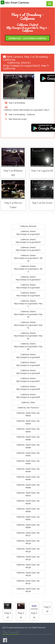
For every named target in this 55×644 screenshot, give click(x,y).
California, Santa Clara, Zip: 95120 (28, 550)
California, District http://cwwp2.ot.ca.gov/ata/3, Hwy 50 (28, 314)
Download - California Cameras (27, 38)
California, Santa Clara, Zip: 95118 (28, 542)
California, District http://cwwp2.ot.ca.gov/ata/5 (28, 364)
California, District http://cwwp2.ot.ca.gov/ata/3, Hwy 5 (28, 304)
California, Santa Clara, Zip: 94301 (28, 454)
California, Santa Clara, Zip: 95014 (28, 494)
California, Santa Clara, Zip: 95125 (28, 558)
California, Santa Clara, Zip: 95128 (28, 566)
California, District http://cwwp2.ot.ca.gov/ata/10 (28, 241)
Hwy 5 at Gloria (21, 617)
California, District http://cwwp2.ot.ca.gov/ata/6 (28, 372)
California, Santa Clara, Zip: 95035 (28, 502)
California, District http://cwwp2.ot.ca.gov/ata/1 (28, 233)
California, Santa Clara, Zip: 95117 (28, 534)
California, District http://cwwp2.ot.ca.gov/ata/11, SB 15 (28, 258)
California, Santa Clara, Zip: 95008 (28, 486)
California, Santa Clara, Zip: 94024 (28, 422)
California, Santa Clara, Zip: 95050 (28, 510)
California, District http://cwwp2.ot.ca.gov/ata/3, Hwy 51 (28, 325)
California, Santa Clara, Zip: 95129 (28, 574)
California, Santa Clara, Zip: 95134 (28, 590)
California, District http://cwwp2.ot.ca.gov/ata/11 (28, 249)
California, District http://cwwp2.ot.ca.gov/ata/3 (28, 294)
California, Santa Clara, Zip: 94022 (28, 414)
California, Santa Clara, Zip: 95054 (28, 526)
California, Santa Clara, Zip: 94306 (28, 478)
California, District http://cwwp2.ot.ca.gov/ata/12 (28, 278)
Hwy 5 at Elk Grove (42, 203)
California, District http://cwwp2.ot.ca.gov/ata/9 (28, 396)
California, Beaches (28, 226)
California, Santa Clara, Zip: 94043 (28, 430)
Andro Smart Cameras (15, 3)
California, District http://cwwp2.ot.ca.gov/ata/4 (28, 356)
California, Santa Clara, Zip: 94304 (28, 470)
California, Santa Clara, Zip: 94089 (28, 446)
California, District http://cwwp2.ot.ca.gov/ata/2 (28, 286)
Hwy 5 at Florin (8, 617)
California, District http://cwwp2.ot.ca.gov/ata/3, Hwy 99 (28, 346)
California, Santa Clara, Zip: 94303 (28, 462)
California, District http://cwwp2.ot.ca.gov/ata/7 (28, 380)
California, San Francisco (28, 408)
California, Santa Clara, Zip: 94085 (28, 438)
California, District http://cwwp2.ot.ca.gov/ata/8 (28, 388)
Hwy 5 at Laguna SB (42, 171)
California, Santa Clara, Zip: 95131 (28, 582)
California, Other (28, 402)
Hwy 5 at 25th (34, 617)
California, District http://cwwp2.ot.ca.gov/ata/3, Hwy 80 (28, 336)
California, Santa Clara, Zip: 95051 (28, 518)
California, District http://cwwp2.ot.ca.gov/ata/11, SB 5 (28, 269)
